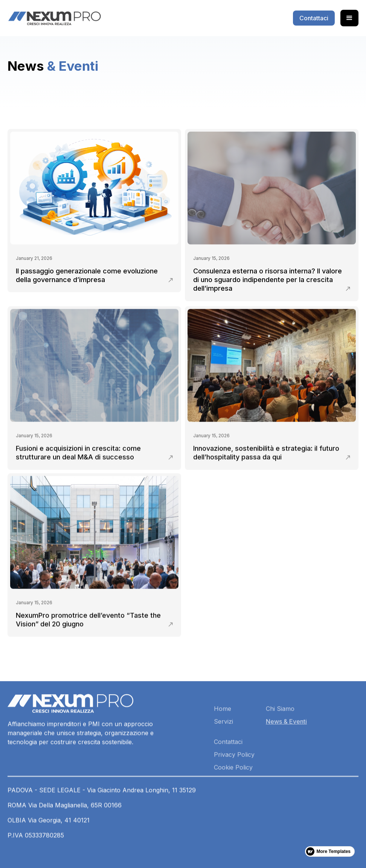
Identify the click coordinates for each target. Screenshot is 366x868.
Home (223, 731)
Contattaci (228, 765)
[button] (349, 18)
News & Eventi (286, 744)
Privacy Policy (234, 777)
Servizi (223, 744)
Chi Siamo (280, 731)
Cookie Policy (233, 790)
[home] (54, 18)
